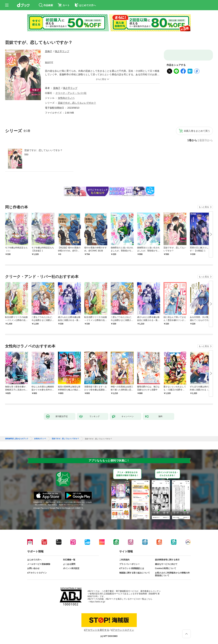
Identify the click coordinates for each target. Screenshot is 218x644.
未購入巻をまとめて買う (197, 131)
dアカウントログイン (37, 573)
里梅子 (49, 51)
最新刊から (206, 140)
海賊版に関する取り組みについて (135, 573)
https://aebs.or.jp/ (97, 602)
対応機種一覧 (69, 560)
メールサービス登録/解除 (39, 564)
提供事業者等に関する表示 (167, 560)
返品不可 (49, 62)
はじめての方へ (34, 560)
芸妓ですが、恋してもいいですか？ (43, 150)
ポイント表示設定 (71, 568)
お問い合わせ (33, 568)
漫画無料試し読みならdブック (17, 439)
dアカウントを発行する (97, 630)
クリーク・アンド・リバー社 (71, 93)
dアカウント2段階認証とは (132, 568)
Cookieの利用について (166, 568)
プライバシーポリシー (129, 564)
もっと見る (204, 207)
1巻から (192, 140)
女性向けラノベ (66, 98)
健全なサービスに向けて (166, 564)
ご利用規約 (124, 560)
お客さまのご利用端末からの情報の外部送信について (172, 574)
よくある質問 (69, 564)
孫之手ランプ (62, 51)
